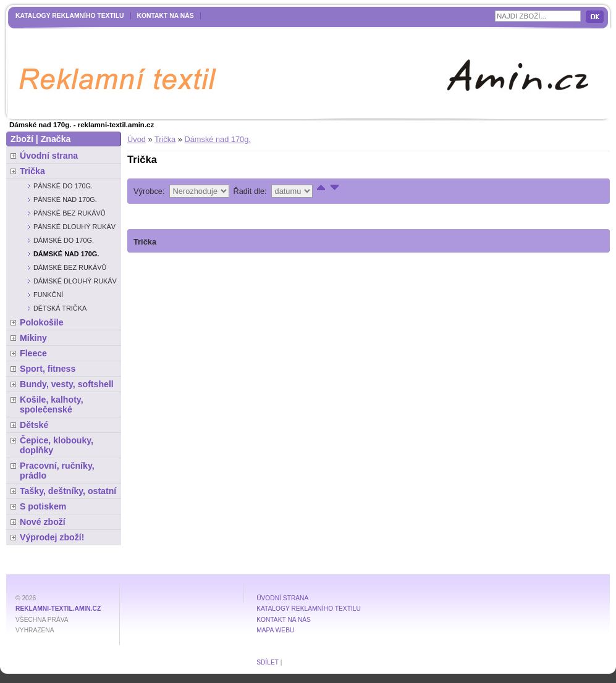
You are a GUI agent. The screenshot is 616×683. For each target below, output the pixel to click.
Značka (56, 139)
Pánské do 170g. (63, 186)
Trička (165, 139)
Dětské (34, 425)
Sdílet (268, 662)
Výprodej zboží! (52, 537)
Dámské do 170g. (64, 240)
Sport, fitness (48, 369)
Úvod (137, 139)
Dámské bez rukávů (70, 267)
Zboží (22, 139)
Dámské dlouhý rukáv (75, 281)
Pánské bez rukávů (70, 213)
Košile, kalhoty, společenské (52, 404)
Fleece (33, 353)
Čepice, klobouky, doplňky (57, 445)
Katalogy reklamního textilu (70, 16)
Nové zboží (43, 522)
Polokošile (42, 322)
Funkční (48, 295)
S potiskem (43, 506)
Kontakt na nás (166, 16)
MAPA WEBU (275, 630)
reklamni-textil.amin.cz (58, 609)
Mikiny (33, 338)
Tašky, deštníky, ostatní (68, 491)
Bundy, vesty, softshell (67, 384)
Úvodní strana (49, 156)
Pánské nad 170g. (65, 199)
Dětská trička (60, 308)
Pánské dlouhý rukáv (74, 227)
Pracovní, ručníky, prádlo (57, 471)
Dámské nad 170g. (217, 139)
